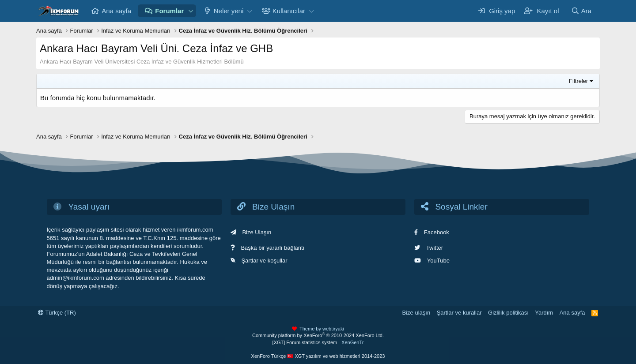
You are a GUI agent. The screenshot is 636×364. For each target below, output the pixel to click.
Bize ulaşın (416, 313)
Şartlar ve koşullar (264, 261)
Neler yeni (229, 11)
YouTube (438, 261)
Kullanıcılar (289, 11)
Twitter (435, 248)
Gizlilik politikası (508, 313)
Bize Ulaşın (257, 232)
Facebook (437, 232)
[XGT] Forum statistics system (318, 342)
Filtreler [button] (578, 81)
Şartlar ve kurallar (459, 313)
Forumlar (169, 11)
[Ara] (581, 11)
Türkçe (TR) (57, 313)
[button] (191, 11)
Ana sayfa (116, 11)
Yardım (544, 313)
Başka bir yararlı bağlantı (273, 248)
